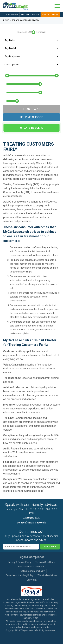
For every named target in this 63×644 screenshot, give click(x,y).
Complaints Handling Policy (20, 575)
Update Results (31, 128)
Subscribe (50, 547)
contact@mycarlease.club (31, 523)
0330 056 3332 (32, 518)
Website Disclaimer (47, 575)
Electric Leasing (30, 15)
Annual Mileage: (18, 97)
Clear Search (31, 109)
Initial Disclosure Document (31, 567)
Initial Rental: (15, 80)
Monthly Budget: (18, 71)
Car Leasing (11, 15)
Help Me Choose (31, 117)
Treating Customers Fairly (31, 571)
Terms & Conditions (45, 562)
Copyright (32, 580)
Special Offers (50, 15)
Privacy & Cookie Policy (19, 562)
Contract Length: (17, 88)
